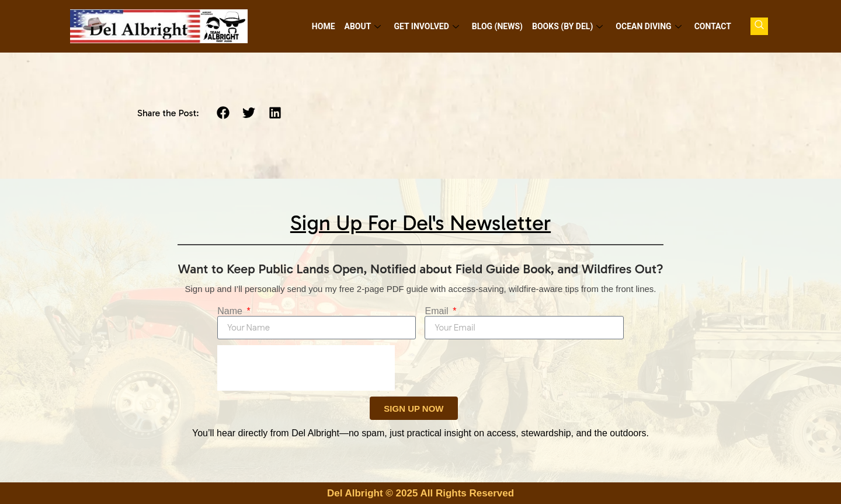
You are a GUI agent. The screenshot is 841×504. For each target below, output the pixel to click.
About (363, 26)
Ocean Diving (648, 26)
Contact (713, 26)
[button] (223, 113)
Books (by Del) (567, 26)
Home (324, 26)
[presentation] (306, 368)
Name (231, 311)
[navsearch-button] (759, 26)
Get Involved (426, 26)
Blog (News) (497, 26)
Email (437, 311)
